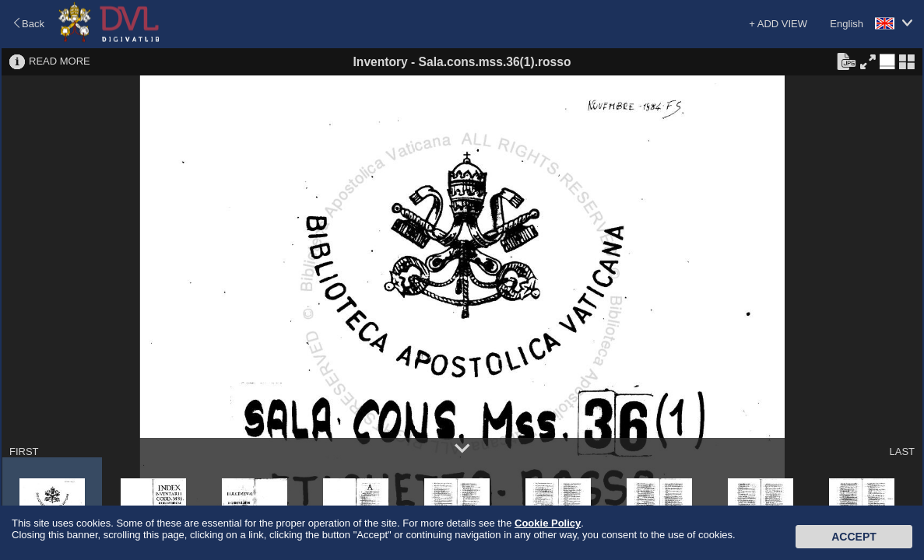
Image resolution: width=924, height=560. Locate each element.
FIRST (24, 451)
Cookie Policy (548, 523)
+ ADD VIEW (778, 24)
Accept (854, 537)
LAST (902, 451)
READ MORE (60, 61)
